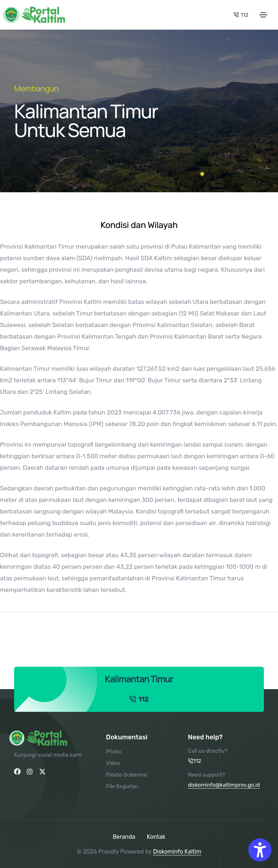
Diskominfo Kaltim (177, 852)
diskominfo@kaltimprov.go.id (224, 785)
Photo (114, 752)
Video (113, 763)
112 (241, 15)
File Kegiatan (122, 786)
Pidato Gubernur (127, 775)
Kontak (156, 837)
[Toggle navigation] (263, 15)
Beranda (124, 837)
